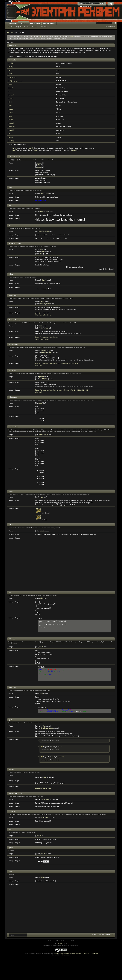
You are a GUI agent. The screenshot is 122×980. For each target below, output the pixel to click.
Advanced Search (109, 27)
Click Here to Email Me (43, 315)
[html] (11, 120)
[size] (10, 70)
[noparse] (12, 127)
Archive (107, 935)
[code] (11, 112)
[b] (9, 63)
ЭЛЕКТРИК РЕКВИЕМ (43, 339)
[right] (15, 81)
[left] (10, 81)
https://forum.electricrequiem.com (47, 337)
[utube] (11, 141)
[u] (14, 63)
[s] (9, 134)
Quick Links (43, 27)
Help (111, 4)
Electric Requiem (98, 935)
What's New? (35, 24)
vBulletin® (61, 944)
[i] (12, 63)
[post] (11, 98)
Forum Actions (32, 27)
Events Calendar (49, 24)
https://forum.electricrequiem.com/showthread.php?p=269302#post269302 (62, 390)
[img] (10, 105)
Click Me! (38, 366)
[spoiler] (11, 137)
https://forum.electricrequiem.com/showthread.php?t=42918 (56, 363)
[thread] (11, 95)
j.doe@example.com (42, 313)
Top (112, 935)
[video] (11, 109)
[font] (10, 74)
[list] (10, 102)
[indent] (11, 84)
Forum (23, 24)
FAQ (17, 27)
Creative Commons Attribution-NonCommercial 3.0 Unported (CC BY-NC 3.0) (76, 953)
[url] (10, 91)
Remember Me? (86, 7)
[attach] (11, 130)
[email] (11, 88)
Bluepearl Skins (66, 955)
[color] (11, 67)
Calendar (23, 27)
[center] (20, 81)
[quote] (11, 123)
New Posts (13, 24)
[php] (10, 116)
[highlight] (12, 77)
